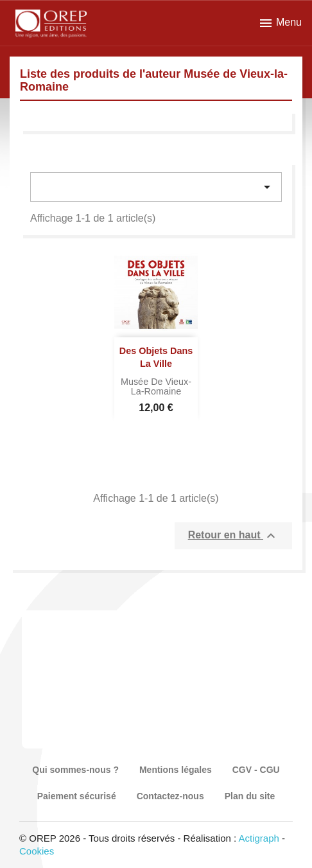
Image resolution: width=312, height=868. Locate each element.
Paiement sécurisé (77, 796)
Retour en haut (233, 536)
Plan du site (250, 796)
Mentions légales (176, 770)
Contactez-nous (170, 796)
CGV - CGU (256, 770)
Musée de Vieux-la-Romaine (156, 387)
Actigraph (258, 838)
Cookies (37, 851)
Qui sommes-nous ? (75, 770)
